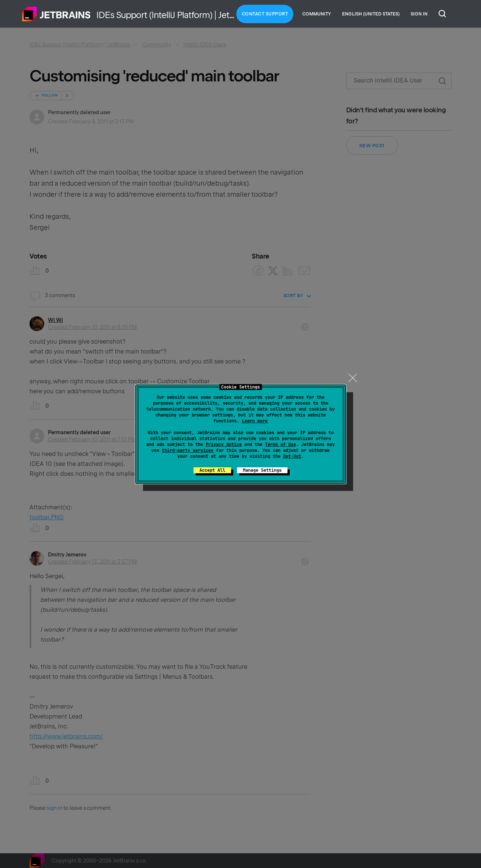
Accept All (212, 470)
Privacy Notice (224, 444)
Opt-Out (292, 456)
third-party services (188, 450)
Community (317, 14)
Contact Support (265, 14)
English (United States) (371, 14)
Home (56, 14)
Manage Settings (262, 470)
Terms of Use (280, 444)
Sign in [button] (419, 14)
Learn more (255, 421)
